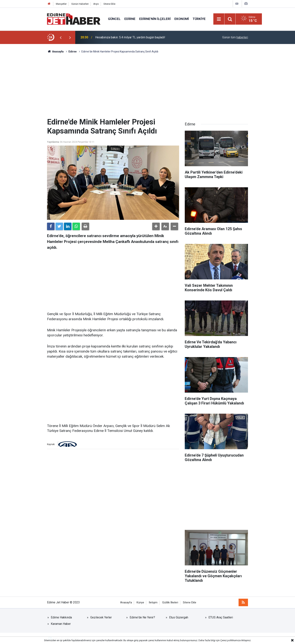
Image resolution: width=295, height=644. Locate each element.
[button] (156, 226)
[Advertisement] (147, 86)
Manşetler (61, 4)
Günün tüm (235, 37)
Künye (140, 603)
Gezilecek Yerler (101, 617)
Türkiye (199, 19)
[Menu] (219, 19)
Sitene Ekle (109, 4)
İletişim (153, 603)
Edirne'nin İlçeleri (155, 19)
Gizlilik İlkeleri (170, 603)
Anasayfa (126, 603)
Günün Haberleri (80, 4)
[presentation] (61, 37)
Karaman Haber (61, 624)
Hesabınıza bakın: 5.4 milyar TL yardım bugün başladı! (130, 37)
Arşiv (96, 4)
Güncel (114, 19)
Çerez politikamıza (230, 640)
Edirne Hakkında (61, 617)
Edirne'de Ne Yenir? (142, 617)
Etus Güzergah (179, 617)
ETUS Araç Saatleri (221, 617)
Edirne (130, 19)
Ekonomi (182, 19)
